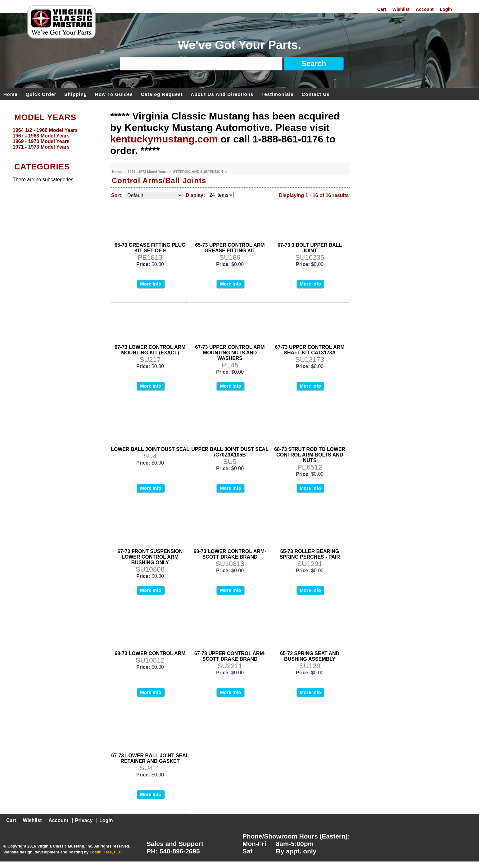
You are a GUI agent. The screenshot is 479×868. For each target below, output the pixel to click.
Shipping (76, 94)
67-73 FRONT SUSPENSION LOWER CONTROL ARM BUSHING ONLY (150, 557)
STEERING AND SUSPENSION (199, 172)
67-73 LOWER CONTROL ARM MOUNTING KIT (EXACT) (150, 350)
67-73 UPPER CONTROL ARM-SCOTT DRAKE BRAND (230, 656)
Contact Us (316, 94)
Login (446, 9)
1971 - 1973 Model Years (148, 172)
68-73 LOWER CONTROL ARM (150, 653)
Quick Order (41, 94)
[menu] (54, 139)
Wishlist (401, 9)
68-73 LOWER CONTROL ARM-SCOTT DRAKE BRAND (230, 554)
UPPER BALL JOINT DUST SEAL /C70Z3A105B (230, 452)
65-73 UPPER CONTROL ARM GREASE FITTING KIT (230, 248)
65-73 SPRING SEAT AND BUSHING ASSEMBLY (310, 656)
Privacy (84, 820)
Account (425, 9)
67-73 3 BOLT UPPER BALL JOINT (310, 248)
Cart (382, 9)
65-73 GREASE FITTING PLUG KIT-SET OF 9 (150, 248)
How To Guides (114, 94)
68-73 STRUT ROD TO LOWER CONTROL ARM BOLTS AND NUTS (310, 455)
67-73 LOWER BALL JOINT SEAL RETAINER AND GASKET (150, 758)
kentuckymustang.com (164, 139)
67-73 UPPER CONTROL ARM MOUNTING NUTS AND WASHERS (230, 353)
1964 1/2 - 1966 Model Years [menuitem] (45, 130)
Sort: (117, 195)
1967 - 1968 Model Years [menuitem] (41, 136)
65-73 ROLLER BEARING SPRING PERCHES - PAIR (310, 554)
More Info (151, 284)
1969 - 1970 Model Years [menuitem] (41, 141)
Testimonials (278, 94)
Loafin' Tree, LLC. (106, 852)
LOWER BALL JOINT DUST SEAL (150, 449)
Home (11, 94)
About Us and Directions (222, 94)
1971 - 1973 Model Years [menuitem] (41, 147)
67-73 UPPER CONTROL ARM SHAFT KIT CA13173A (310, 350)
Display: (195, 195)
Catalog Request (162, 94)
